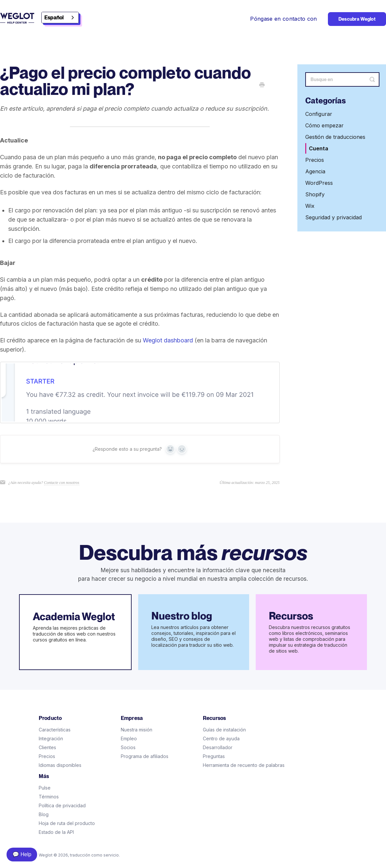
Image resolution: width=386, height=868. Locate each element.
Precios (315, 160)
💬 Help (22, 854)
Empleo (129, 738)
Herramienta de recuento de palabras (244, 765)
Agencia (315, 171)
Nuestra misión (137, 730)
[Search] (342, 79)
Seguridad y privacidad (333, 217)
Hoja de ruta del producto (67, 823)
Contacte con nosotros (62, 483)
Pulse (45, 788)
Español (54, 18)
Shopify (315, 194)
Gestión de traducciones (335, 137)
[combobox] (60, 18)
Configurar (319, 114)
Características (55, 730)
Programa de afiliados (145, 756)
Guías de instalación (224, 730)
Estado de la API (56, 832)
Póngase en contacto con (283, 19)
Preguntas (214, 756)
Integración (51, 738)
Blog (44, 814)
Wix (310, 206)
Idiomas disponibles (60, 765)
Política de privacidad (62, 805)
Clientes (47, 747)
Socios (128, 747)
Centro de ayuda (221, 738)
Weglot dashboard (168, 340)
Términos (49, 797)
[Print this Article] (262, 85)
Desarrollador (218, 747)
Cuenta (319, 148)
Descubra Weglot (357, 19)
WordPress (319, 183)
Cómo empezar (324, 125)
